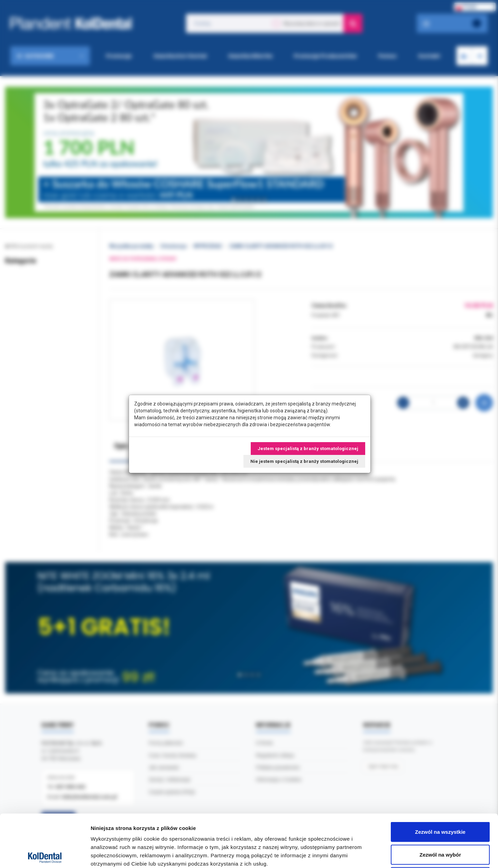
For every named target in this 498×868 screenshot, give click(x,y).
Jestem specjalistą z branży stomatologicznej (308, 449)
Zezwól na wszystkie (440, 777)
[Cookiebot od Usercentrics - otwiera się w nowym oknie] (45, 855)
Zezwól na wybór (440, 800)
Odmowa (440, 823)
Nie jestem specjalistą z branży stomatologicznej (304, 461)
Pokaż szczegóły (369, 854)
